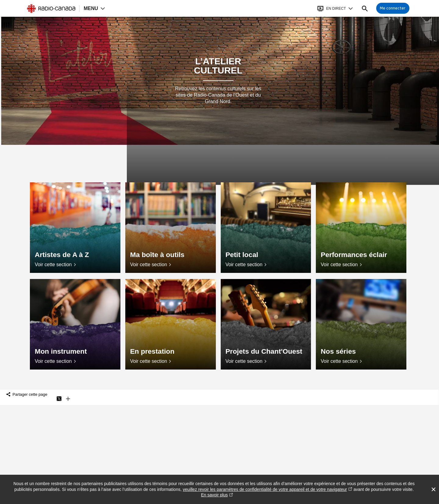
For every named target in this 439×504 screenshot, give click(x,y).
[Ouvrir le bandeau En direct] (335, 8)
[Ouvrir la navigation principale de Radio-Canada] (94, 8)
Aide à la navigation (0, 0)
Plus (68, 398)
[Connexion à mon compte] (393, 8)
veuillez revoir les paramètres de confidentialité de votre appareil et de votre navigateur (267, 490)
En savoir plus (217, 495)
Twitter (60, 399)
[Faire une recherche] (365, 8)
